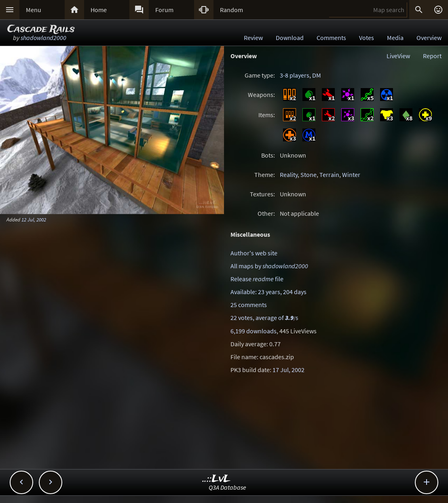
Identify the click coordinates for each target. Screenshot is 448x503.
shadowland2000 (43, 38)
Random (231, 10)
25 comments (249, 305)
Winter (351, 175)
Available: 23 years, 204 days (268, 292)
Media (395, 38)
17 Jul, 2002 (288, 370)
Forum (164, 10)
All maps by (269, 266)
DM (317, 75)
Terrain (329, 175)
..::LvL (217, 479)
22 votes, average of (264, 318)
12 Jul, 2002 (34, 219)
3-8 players (295, 75)
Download (290, 38)
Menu (34, 10)
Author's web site (254, 253)
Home (99, 10)
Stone (309, 175)
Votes (367, 38)
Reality (289, 175)
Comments (331, 38)
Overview (429, 38)
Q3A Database (227, 487)
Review (253, 38)
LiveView (398, 56)
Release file (257, 279)
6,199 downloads (254, 331)
